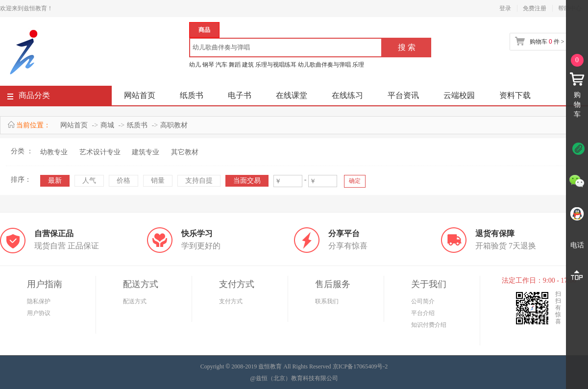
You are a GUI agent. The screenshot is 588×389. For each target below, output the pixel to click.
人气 (89, 181)
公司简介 (423, 301)
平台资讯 (403, 95)
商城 (107, 125)
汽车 (221, 65)
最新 (55, 181)
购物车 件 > (547, 42)
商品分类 (29, 97)
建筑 (248, 65)
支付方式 (231, 301)
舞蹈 (235, 65)
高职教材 (174, 125)
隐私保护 (39, 301)
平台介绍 (423, 313)
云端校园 (459, 95)
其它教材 (185, 152)
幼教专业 (54, 152)
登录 (505, 8)
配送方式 (135, 301)
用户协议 (39, 313)
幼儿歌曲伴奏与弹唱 (324, 65)
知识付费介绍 (429, 325)
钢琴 (208, 65)
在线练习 (347, 95)
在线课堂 (292, 95)
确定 (355, 181)
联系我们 (327, 301)
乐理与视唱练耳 (276, 65)
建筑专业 (146, 152)
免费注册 (535, 8)
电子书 (240, 95)
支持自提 (199, 181)
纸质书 (192, 95)
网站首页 (140, 95)
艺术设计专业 (100, 152)
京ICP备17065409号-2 (360, 366)
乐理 (358, 65)
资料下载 (515, 95)
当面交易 (247, 181)
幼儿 (195, 65)
